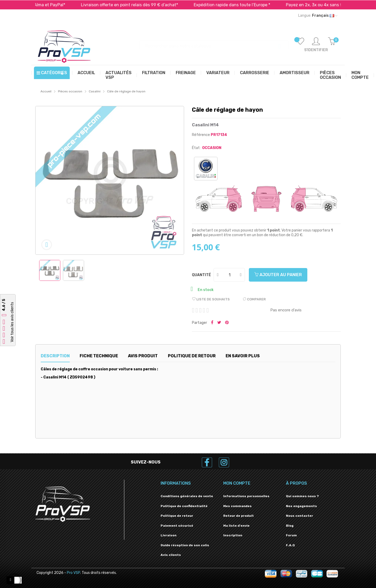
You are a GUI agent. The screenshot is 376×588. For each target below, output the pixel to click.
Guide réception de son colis (185, 545)
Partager (212, 323)
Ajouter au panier (278, 275)
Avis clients (171, 555)
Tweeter (219, 323)
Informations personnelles (246, 496)
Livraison (169, 535)
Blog (290, 526)
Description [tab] (55, 356)
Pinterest (227, 323)
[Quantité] (230, 275)
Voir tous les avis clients (12, 322)
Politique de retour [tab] (192, 356)
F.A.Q (290, 545)
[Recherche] (214, 43)
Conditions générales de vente (187, 496)
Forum (291, 535)
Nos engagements (301, 506)
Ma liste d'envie (236, 526)
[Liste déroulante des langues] (318, 16)
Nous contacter (299, 516)
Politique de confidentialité (184, 506)
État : (197, 148)
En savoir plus (243, 356)
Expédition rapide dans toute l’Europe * (241, 5)
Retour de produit (239, 516)
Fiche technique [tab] (99, 356)
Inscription (233, 535)
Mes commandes (237, 506)
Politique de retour (177, 516)
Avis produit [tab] (143, 356)
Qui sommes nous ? (302, 496)
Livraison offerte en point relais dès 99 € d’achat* (138, 5)
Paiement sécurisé (177, 526)
